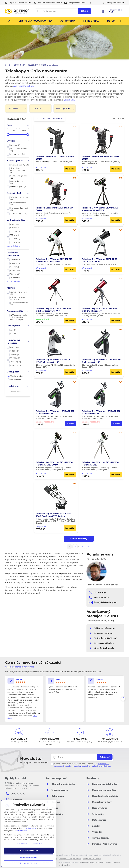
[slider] (8, 135)
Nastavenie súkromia (92, 859)
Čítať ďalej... (69, 100)
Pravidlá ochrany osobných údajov (95, 862)
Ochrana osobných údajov (70, 859)
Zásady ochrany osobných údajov (29, 844)
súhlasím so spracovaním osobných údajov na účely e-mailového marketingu (83, 765)
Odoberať (105, 757)
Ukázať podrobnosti (29, 863)
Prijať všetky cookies (29, 851)
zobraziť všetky (14, 246)
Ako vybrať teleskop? (24, 86)
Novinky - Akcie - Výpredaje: (34, 762)
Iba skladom (14, 380)
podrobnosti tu (30, 828)
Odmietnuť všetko (29, 858)
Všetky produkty (16, 376)
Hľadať (85, 11)
